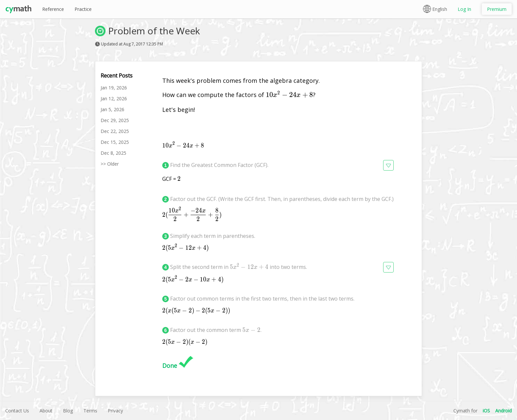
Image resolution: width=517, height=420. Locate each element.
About (46, 411)
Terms (90, 411)
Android (503, 411)
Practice (83, 9)
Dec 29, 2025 (115, 120)
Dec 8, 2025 (113, 153)
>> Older (110, 164)
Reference (53, 9)
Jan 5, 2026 (112, 109)
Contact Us (17, 411)
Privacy (115, 411)
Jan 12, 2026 (114, 98)
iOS (486, 411)
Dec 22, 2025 (115, 131)
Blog (68, 411)
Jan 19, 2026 (114, 88)
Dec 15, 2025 (115, 142)
